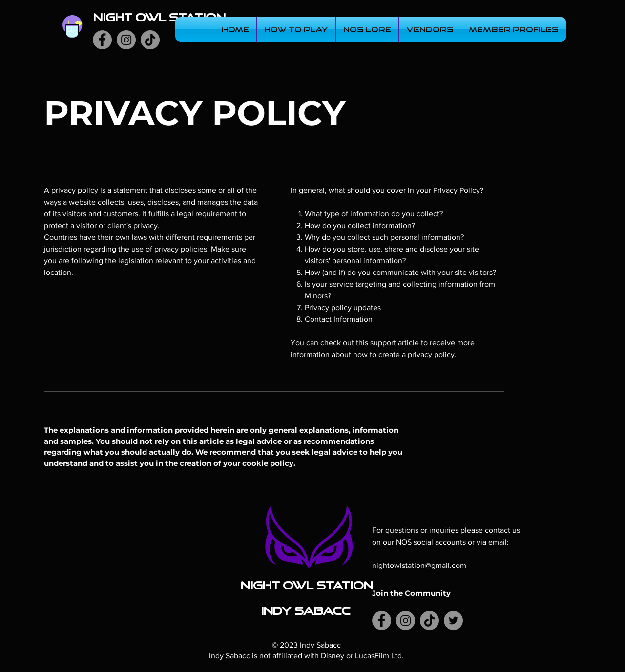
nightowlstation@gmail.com (419, 565)
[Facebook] (102, 40)
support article (395, 343)
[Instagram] (126, 40)
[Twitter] (453, 620)
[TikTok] (150, 40)
